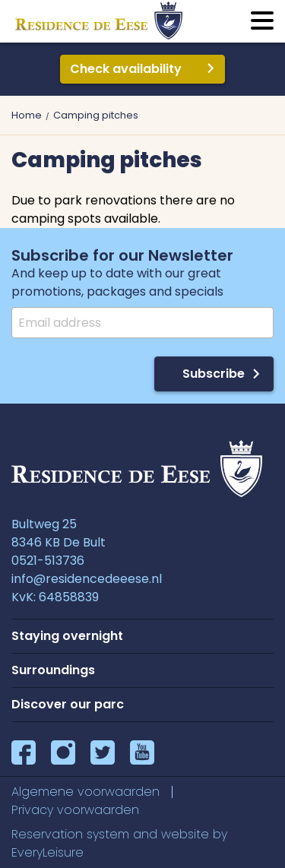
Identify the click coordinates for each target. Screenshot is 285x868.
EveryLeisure (47, 852)
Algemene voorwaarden (85, 792)
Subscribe (214, 374)
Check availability (126, 69)
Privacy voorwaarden (75, 810)
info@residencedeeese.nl (87, 579)
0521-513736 (48, 561)
